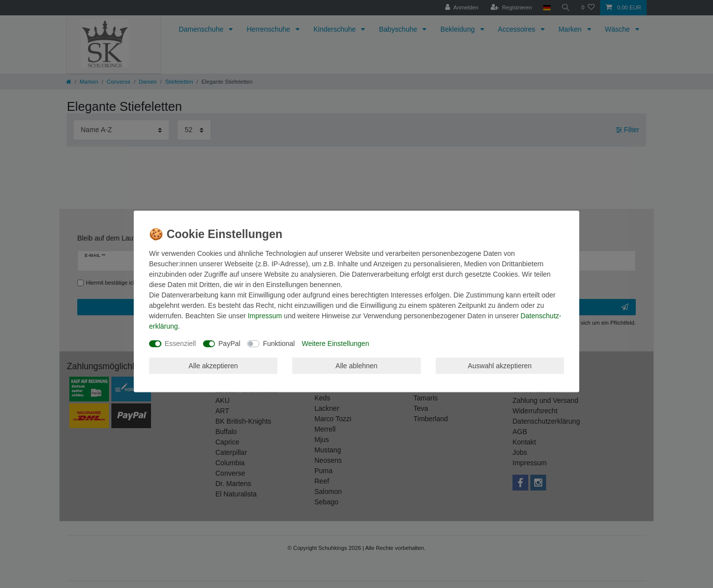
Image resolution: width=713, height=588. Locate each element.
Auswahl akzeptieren (500, 365)
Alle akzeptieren (213, 365)
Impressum (265, 316)
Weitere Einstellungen (335, 343)
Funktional (279, 343)
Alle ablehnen (357, 365)
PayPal (229, 343)
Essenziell (180, 343)
